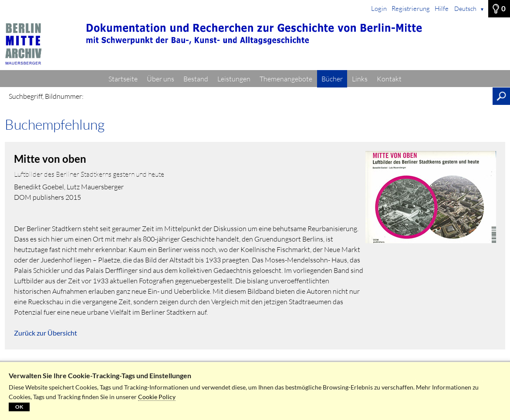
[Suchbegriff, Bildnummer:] (290, 96)
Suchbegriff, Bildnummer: (46, 96)
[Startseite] (255, 44)
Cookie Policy (157, 397)
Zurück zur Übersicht (46, 333)
